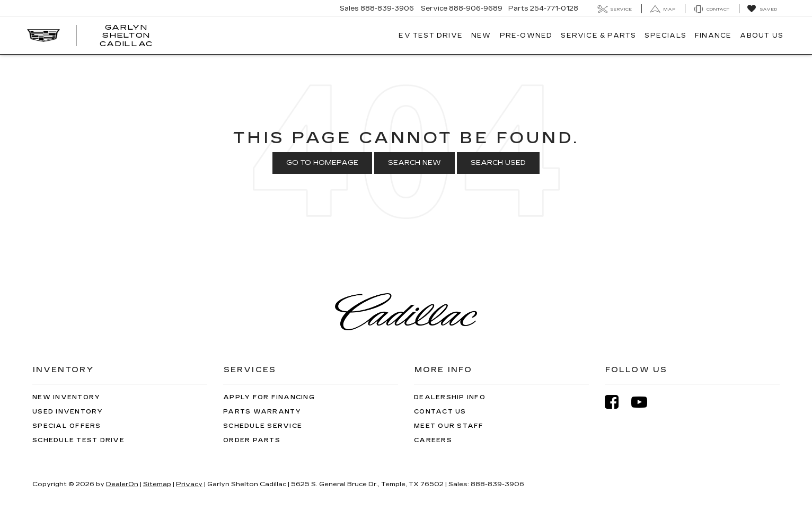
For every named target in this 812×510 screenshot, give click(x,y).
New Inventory (66, 397)
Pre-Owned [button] (526, 36)
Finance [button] (713, 36)
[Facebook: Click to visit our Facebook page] (617, 402)
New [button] (481, 36)
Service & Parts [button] (598, 36)
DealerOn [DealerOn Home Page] (122, 484)
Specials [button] (665, 36)
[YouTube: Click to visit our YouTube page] (645, 402)
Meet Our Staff (449, 426)
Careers (433, 440)
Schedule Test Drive (78, 440)
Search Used (498, 163)
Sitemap (157, 484)
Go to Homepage (322, 163)
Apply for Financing (269, 397)
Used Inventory (68, 412)
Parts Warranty (262, 412)
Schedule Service (263, 426)
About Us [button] (762, 36)
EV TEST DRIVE (431, 36)
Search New (414, 163)
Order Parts (252, 440)
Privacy (189, 484)
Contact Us (440, 412)
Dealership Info (450, 397)
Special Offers (67, 426)
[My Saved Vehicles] (762, 9)
